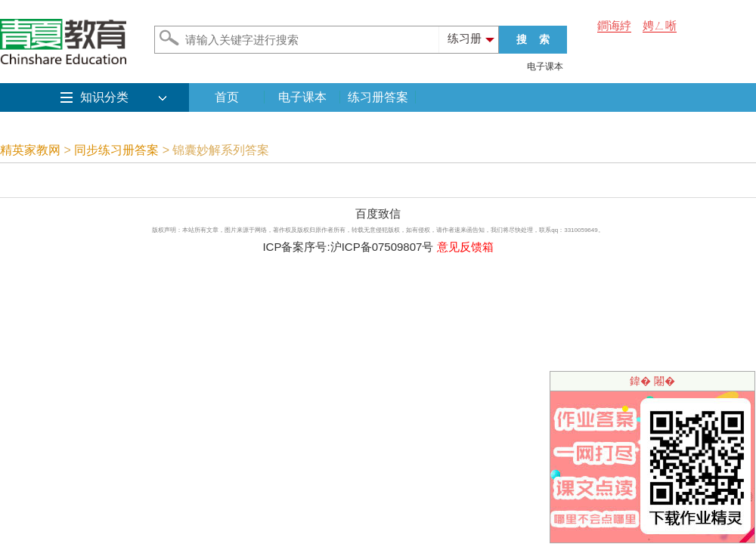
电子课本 (545, 66)
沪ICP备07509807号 (382, 247)
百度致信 (378, 213)
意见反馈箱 (465, 247)
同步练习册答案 (116, 150)
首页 (227, 97)
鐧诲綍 (614, 25)
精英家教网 (30, 150)
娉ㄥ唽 (660, 25)
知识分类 (104, 97)
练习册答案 (378, 97)
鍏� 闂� (652, 381)
